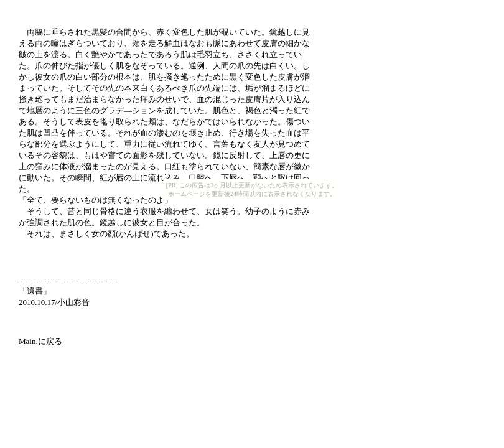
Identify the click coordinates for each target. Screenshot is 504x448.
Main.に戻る (40, 341)
